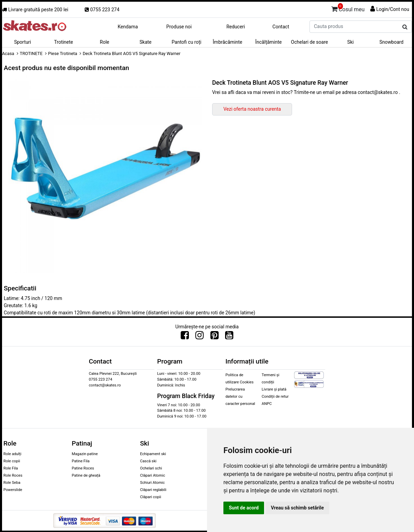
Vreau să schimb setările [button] (297, 508)
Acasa (8, 53)
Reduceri (236, 27)
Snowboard (392, 42)
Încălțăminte (268, 42)
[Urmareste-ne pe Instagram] (199, 337)
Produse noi (179, 27)
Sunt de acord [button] (244, 508)
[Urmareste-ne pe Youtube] (229, 337)
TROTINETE (31, 53)
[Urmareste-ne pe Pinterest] (215, 337)
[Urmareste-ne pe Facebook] (185, 337)
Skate (145, 42)
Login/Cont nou (393, 9)
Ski (351, 42)
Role (104, 42)
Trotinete (64, 42)
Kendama (128, 27)
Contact (281, 27)
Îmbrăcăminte (227, 42)
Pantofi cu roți (187, 42)
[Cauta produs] (405, 27)
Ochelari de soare (309, 42)
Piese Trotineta (63, 53)
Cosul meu (348, 8)
